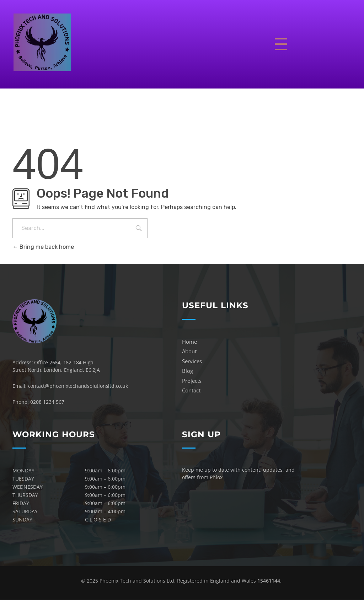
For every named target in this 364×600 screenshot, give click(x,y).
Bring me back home (43, 247)
